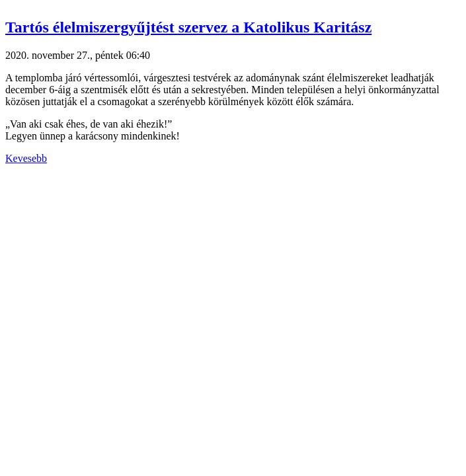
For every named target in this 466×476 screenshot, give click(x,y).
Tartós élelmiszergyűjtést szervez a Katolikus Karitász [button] (188, 27)
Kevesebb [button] (26, 158)
